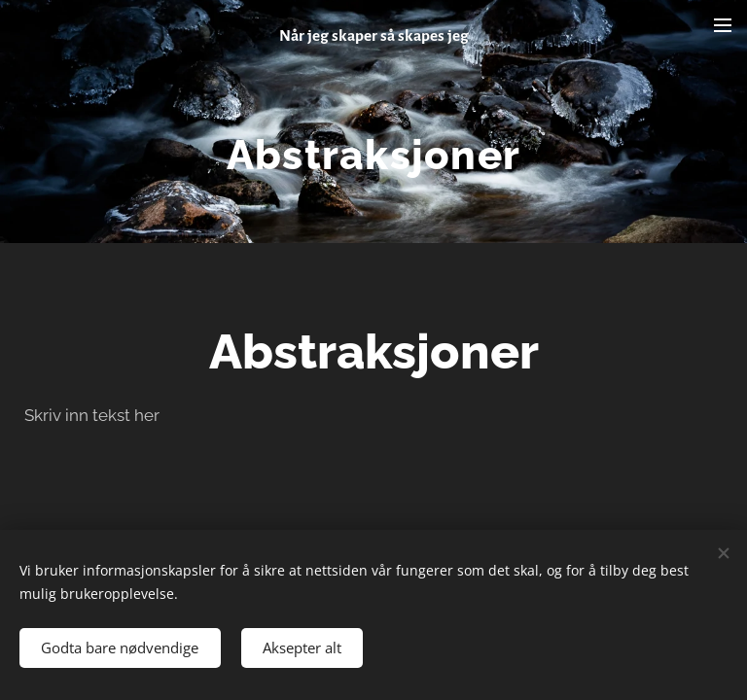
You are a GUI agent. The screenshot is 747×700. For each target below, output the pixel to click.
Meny (723, 25)
